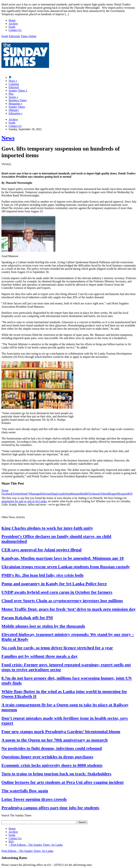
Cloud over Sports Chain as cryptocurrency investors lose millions (62, 601)
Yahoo (104, 494)
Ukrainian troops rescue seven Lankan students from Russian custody (66, 567)
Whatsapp (34, 494)
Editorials (14, 36)
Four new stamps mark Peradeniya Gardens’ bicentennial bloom (61, 732)
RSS (130, 494)
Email (24, 494)
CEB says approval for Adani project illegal (41, 550)
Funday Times (17, 107)
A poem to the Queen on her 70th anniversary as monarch (55, 740)
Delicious (45, 494)
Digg (54, 494)
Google (61, 494)
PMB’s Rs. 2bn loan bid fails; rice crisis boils (42, 575)
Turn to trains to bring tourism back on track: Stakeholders (56, 774)
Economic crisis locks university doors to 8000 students (52, 765)
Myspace (122, 494)
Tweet (5, 490)
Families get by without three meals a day (40, 656)
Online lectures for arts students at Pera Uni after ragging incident (63, 782)
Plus (11, 94)
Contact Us (15, 30)
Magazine (15, 104)
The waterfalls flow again (25, 791)
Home (12, 20)
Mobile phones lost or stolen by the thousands (43, 626)
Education (16, 113)
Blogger (112, 494)
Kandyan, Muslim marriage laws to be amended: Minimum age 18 (63, 558)
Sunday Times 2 (18, 91)
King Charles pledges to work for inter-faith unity (47, 528)
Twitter (17, 494)
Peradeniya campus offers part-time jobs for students (50, 808)
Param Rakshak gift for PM (27, 618)
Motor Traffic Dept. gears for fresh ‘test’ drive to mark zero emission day (69, 609)
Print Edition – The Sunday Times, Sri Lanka (36, 845)
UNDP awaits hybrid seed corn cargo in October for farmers (57, 592)
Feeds (12, 27)
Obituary (14, 110)
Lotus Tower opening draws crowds (34, 799)
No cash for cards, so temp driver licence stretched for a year (57, 648)
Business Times (18, 100)
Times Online (28, 36)
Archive (13, 24)
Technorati (94, 494)
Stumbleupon (73, 494)
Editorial (14, 87)
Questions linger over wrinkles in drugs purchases (47, 757)
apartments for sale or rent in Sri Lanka (24, 501)
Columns (14, 84)
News (13, 81)
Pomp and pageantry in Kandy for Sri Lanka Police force (54, 584)
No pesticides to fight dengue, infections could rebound (52, 748)
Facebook (7, 494)
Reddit (84, 494)
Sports (13, 97)
